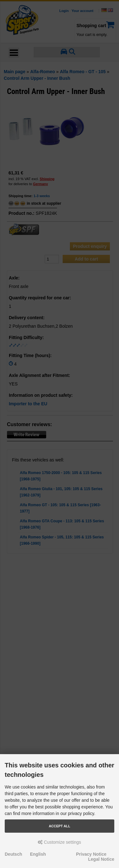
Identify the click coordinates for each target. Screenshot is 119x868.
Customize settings (59, 842)
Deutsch (13, 854)
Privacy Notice (91, 854)
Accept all (59, 826)
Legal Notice (101, 859)
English (38, 854)
